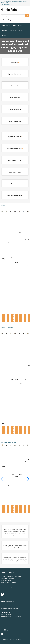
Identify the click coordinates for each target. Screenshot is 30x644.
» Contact (3, 590)
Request (5, 30)
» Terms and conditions (8, 588)
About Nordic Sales (7, 5)
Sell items (13, 30)
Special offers (17, 25)
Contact (5, 35)
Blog (20, 30)
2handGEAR (5, 25)
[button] (28, 267)
